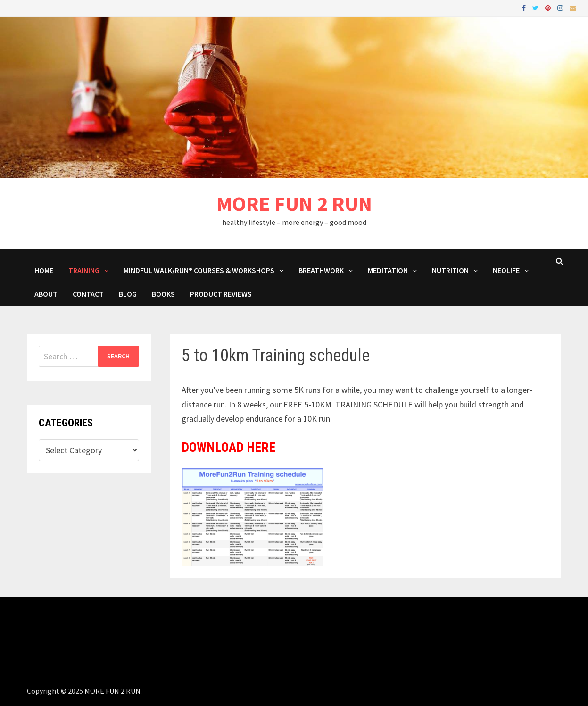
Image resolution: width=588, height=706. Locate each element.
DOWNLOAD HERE (228, 447)
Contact (88, 294)
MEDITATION (388, 270)
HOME (44, 270)
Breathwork (321, 270)
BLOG (128, 294)
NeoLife (506, 270)
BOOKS (163, 294)
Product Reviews (221, 294)
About (46, 294)
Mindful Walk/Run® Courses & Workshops (199, 270)
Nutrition (450, 270)
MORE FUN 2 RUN (294, 203)
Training (84, 270)
